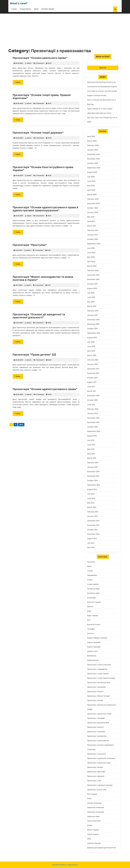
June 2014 (91, 498)
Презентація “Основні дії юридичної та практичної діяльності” (39, 316)
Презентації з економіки (96, 732)
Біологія (90, 607)
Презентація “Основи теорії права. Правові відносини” (42, 97)
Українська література (96, 807)
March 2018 (92, 355)
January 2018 (92, 364)
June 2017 (91, 387)
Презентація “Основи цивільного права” (40, 58)
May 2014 (91, 503)
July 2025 (91, 177)
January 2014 (92, 516)
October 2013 (92, 530)
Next (21, 425)
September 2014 (94, 485)
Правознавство (93, 660)
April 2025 (91, 190)
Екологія (90, 633)
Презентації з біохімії (95, 700)
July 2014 (91, 494)
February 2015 (93, 463)
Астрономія (92, 598)
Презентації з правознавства (98, 741)
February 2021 (93, 230)
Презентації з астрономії (97, 687)
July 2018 (91, 342)
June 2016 (91, 405)
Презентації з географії (96, 718)
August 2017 (92, 382)
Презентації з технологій (96, 754)
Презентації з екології (95, 727)
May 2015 (91, 449)
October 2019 (92, 284)
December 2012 (93, 534)
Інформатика (92, 575)
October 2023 (93, 208)
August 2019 (92, 288)
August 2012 (92, 539)
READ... (19, 82)
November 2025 (94, 159)
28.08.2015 (19, 360)
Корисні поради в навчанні (97, 638)
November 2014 (93, 476)
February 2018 (93, 360)
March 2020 (92, 266)
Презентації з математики (97, 736)
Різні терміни (92, 794)
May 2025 (91, 186)
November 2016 (93, 396)
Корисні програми (94, 642)
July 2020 (91, 248)
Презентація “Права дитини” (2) (34, 355)
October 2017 (92, 378)
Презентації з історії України (98, 674)
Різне (89, 799)
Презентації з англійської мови (99, 683)
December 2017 (93, 369)
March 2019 (92, 306)
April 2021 (91, 221)
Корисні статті (93, 651)
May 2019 (91, 302)
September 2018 (94, 333)
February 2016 (93, 409)
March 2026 (92, 141)
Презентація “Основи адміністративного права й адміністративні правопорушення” (45, 209)
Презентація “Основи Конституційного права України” (43, 169)
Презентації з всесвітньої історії (99, 714)
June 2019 (91, 297)
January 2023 (93, 212)
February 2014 (93, 512)
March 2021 (92, 226)
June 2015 (91, 445)
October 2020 (93, 239)
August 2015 (92, 436)
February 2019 (93, 311)
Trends (14, 9)
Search (103, 68)
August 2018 (92, 338)
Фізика (90, 825)
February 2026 (93, 145)
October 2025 (93, 163)
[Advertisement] (65, 29)
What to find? (103, 57)
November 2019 (93, 279)
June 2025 (91, 181)
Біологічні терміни (94, 602)
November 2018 (93, 324)
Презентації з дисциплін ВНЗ (98, 723)
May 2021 (91, 217)
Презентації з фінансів (96, 776)
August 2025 (92, 172)
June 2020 (91, 253)
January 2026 (93, 150)
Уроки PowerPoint (94, 821)
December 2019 (93, 275)
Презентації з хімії (94, 781)
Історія (90, 580)
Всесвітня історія (94, 624)
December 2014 (93, 472)
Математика (92, 656)
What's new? (19, 3)
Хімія (89, 839)
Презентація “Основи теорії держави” (38, 133)
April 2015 (91, 454)
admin (29, 63)
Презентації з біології (95, 692)
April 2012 (91, 548)
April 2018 (91, 351)
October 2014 (92, 481)
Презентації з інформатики (97, 669)
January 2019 (92, 315)
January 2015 (92, 467)
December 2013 (93, 521)
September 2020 (94, 244)
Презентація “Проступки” (30, 245)
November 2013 (93, 525)
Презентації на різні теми (97, 790)
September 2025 (94, 168)
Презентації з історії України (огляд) (101, 678)
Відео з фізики (93, 616)
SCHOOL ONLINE (48, 9)
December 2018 (93, 320)
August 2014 (92, 489)
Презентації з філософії (96, 772)
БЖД (89, 611)
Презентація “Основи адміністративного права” (45, 389)
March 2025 (92, 195)
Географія (91, 629)
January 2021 (92, 235)
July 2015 (91, 440)
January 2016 (92, 413)
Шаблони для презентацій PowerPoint (102, 848)
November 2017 (93, 373)
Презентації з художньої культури (100, 785)
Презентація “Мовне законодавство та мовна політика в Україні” (43, 278)
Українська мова (93, 816)
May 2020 (91, 257)
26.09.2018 (19, 63)
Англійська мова (93, 589)
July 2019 (91, 293)
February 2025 (93, 199)
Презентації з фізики (95, 767)
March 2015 (92, 458)
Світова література (94, 803)
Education (91, 562)
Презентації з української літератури (101, 758)
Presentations (25, 9)
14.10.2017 (19, 250)
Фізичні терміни (93, 830)
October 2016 (92, 400)
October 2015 (92, 427)
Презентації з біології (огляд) (98, 696)
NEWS (36, 9)
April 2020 (91, 262)
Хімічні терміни (93, 834)
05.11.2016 (19, 285)
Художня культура (94, 843)
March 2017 (92, 391)
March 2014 (92, 507)
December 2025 (94, 154)
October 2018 (92, 329)
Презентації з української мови (99, 763)
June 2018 (91, 346)
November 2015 (93, 422)
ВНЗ (89, 620)
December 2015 (93, 418)
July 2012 (91, 543)
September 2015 (94, 431)
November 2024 (94, 203)
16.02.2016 (19, 323)
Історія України (93, 584)
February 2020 (93, 271)
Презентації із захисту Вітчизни (99, 665)
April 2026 (91, 136)
